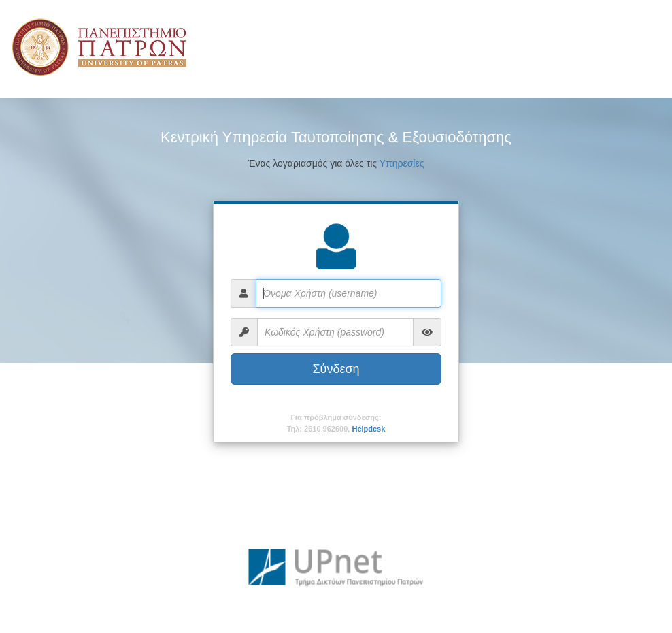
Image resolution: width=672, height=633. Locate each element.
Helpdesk (368, 429)
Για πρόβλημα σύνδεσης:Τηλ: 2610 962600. (336, 423)
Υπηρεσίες (402, 163)
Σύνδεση (336, 369)
